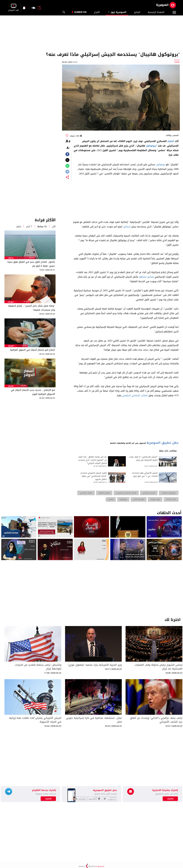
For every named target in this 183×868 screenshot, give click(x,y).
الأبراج (97, 12)
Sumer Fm (80, 12)
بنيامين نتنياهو (147, 277)
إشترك (48, 799)
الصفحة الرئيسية (156, 12)
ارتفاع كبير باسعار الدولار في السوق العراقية (32, 350)
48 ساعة (42, 227)
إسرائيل (127, 227)
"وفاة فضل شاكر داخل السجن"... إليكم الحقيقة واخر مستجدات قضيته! (32, 308)
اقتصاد (11, 346)
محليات (11, 258)
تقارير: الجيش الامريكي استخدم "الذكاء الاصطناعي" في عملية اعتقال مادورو (94, 476)
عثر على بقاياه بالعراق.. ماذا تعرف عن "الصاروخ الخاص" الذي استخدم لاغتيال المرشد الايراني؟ (92, 460)
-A (68, 148)
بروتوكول (151, 146)
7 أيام (29, 227)
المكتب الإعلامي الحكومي (135, 395)
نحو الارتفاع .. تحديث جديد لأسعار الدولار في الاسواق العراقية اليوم (33, 392)
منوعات (11, 302)
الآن (54, 227)
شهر (19, 227)
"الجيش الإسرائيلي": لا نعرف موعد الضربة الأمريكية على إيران (143, 458)
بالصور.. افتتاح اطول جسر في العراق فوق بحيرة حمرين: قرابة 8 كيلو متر (31, 264)
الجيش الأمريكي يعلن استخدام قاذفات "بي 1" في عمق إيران (145, 475)
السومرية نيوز (117, 12)
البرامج (137, 12)
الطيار (171, 141)
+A (68, 141)
